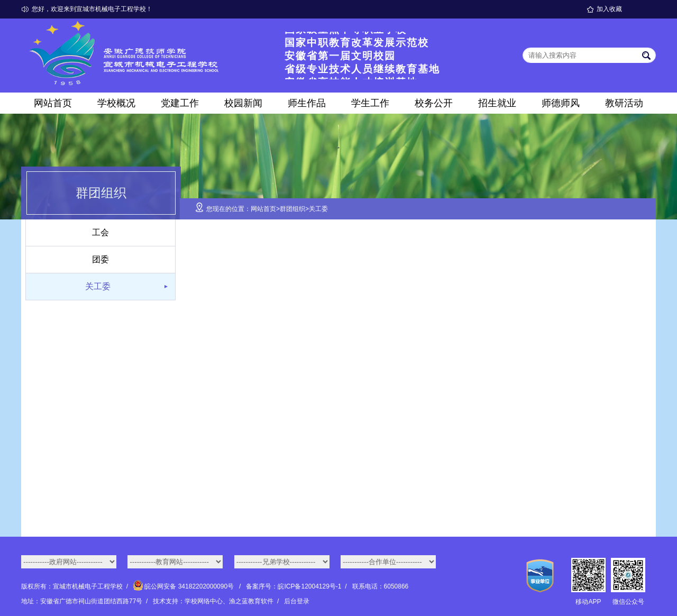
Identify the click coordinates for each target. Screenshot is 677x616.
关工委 (98, 286)
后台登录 (297, 601)
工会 (100, 232)
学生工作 (370, 103)
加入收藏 (609, 9)
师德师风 (561, 103)
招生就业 (497, 103)
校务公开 (434, 103)
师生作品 (307, 103)
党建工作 (180, 103)
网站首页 (53, 103)
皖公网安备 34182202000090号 (184, 586)
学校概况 (116, 103)
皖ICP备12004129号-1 (309, 586)
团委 (100, 259)
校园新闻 (243, 103)
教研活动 (624, 103)
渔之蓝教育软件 (251, 601)
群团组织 (292, 209)
